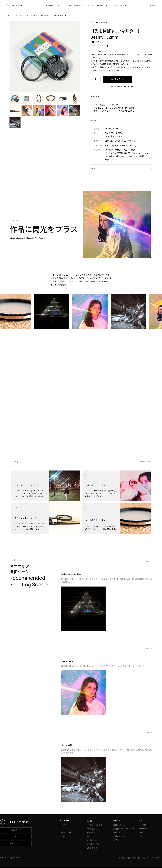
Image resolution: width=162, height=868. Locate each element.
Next (77, 57)
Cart (154, 6)
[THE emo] (13, 5)
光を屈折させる (93, 844)
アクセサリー (66, 833)
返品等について (119, 841)
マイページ (124, 6)
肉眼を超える (92, 829)
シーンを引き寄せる (94, 825)
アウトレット (89, 6)
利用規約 (122, 858)
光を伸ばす (91, 841)
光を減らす (91, 833)
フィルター (48, 6)
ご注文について (119, 825)
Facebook (143, 825)
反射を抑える (92, 848)
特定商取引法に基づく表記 (136, 858)
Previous (13, 57)
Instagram (143, 829)
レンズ (58, 6)
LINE (140, 837)
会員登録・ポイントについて (124, 829)
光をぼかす (91, 837)
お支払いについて (120, 837)
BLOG (100, 6)
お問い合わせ (16, 830)
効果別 (77, 6)
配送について (118, 833)
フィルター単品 (32, 16)
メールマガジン (16, 844)
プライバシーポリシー (154, 858)
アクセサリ (67, 6)
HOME (10, 16)
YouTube (142, 833)
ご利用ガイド (110, 6)
